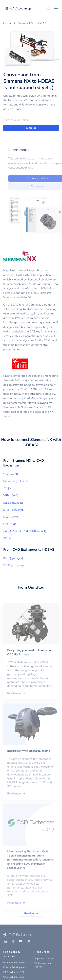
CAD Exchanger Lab (14, 977)
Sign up (31, 128)
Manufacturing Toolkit (15, 963)
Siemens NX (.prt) (14, 474)
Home (7, 23)
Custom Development (15, 967)
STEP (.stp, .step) (14, 510)
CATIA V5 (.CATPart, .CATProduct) (25, 531)
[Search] (48, 9)
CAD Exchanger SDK (14, 972)
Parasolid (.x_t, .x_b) (16, 481)
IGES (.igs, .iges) (13, 503)
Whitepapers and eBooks (43, 965)
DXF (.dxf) (10, 524)
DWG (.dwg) (11, 517)
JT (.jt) (7, 488)
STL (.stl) (9, 538)
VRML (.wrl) (11, 495)
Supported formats (44, 958)
